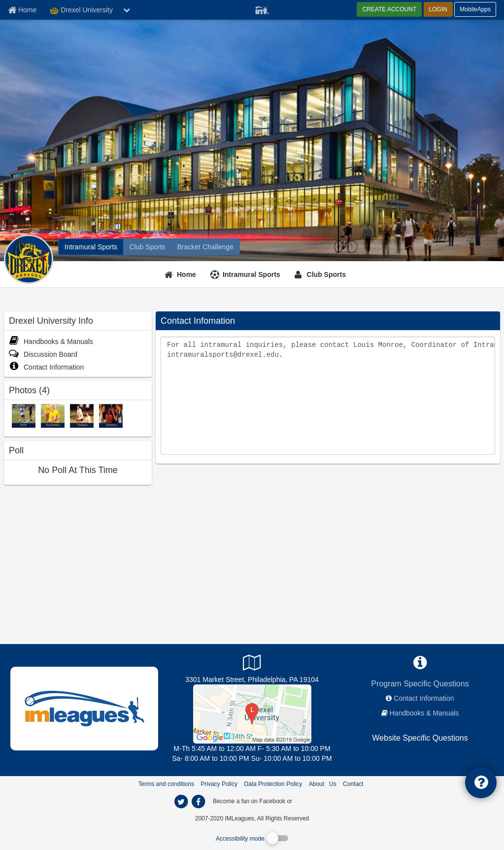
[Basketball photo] (111, 415)
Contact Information (46, 367)
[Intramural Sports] (247, 274)
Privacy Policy (219, 784)
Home (186, 274)
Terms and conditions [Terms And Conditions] (166, 784)
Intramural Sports (252, 274)
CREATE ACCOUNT (389, 9)
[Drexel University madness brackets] (205, 247)
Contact (353, 784)
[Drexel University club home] (147, 247)
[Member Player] (262, 9)
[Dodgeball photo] (82, 415)
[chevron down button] (127, 10)
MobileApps (475, 9)
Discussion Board (43, 354)
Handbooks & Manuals (51, 341)
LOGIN (438, 9)
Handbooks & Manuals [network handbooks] (424, 713)
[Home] (182, 274)
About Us (323, 784)
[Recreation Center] (252, 714)
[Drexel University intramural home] (91, 247)
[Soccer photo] (24, 415)
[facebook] (313, 801)
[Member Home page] (22, 10)
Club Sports (326, 274)
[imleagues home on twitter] (181, 802)
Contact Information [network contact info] (424, 698)
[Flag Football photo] (53, 415)
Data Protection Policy (273, 784)
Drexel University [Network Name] (81, 10)
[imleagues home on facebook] (199, 802)
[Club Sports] (321, 274)
